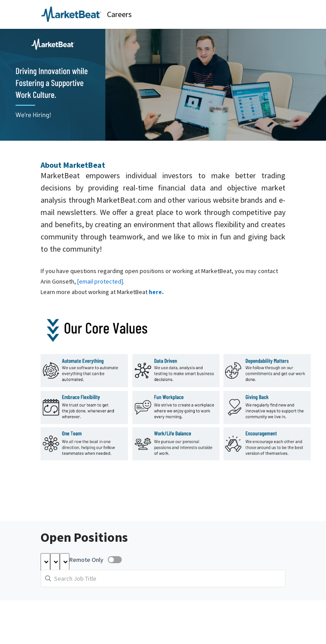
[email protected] (100, 281)
